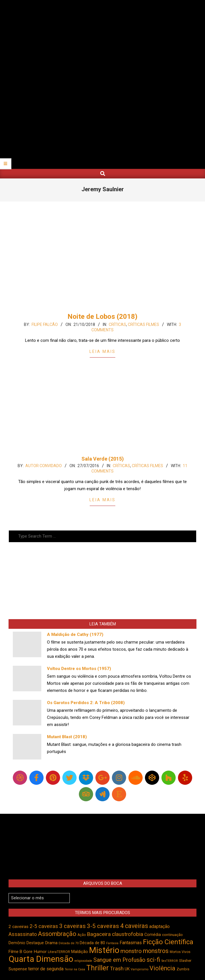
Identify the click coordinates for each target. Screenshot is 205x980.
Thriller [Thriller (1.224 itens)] (98, 968)
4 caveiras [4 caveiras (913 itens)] (134, 926)
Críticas (117, 324)
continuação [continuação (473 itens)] (172, 935)
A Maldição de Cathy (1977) (75, 634)
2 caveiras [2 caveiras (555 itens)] (19, 927)
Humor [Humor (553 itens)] (40, 952)
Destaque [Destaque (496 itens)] (35, 943)
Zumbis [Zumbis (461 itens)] (183, 969)
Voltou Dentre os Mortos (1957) (79, 669)
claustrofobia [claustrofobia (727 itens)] (128, 934)
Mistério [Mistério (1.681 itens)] (104, 950)
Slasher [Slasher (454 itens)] (185, 961)
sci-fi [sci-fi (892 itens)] (153, 960)
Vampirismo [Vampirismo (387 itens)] (140, 969)
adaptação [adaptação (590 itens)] (159, 926)
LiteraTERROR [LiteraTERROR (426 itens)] (59, 952)
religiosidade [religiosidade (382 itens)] (83, 961)
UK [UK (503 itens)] (127, 969)
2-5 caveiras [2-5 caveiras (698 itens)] (44, 926)
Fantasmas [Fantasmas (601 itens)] (131, 943)
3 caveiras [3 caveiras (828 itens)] (72, 926)
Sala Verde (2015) (103, 459)
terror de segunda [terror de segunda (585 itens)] (46, 969)
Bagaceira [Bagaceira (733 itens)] (99, 934)
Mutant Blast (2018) (67, 737)
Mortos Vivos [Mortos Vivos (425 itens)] (180, 952)
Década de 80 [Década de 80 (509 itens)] (92, 943)
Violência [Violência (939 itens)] (162, 968)
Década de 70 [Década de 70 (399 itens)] (69, 943)
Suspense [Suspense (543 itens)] (18, 969)
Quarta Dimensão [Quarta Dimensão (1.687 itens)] (41, 959)
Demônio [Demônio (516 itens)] (17, 943)
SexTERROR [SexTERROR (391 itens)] (170, 961)
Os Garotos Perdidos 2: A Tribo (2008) (86, 703)
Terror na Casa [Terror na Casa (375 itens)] (75, 969)
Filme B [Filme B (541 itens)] (15, 952)
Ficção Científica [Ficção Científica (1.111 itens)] (168, 942)
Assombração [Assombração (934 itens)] (57, 934)
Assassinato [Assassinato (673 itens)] (23, 934)
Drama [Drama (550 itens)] (51, 943)
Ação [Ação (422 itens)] (82, 935)
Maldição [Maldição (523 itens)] (80, 952)
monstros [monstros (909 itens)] (156, 951)
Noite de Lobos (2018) (102, 317)
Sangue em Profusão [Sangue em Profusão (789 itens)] (119, 960)
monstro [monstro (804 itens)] (131, 951)
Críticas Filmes (143, 324)
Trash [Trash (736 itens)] (117, 968)
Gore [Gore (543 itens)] (28, 952)
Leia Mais (102, 351)
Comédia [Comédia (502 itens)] (153, 935)
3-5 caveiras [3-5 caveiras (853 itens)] (103, 926)
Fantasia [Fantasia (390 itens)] (112, 943)
